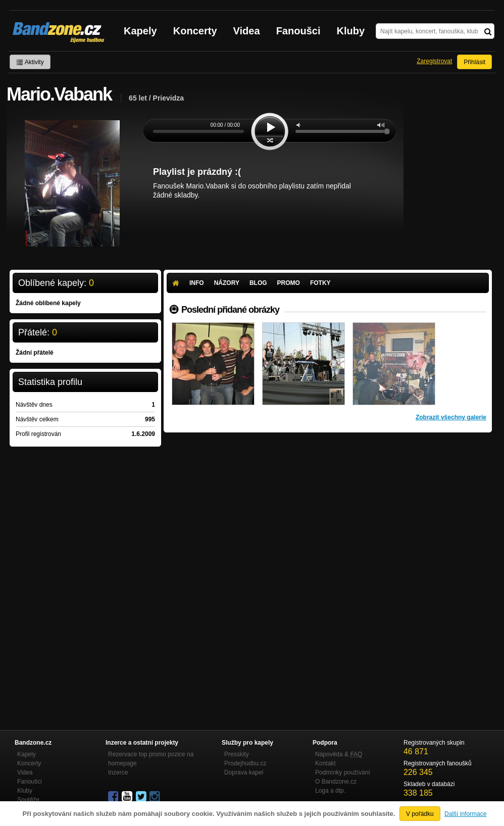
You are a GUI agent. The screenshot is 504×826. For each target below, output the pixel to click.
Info (197, 283)
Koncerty (195, 31)
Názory (227, 283)
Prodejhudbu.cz (245, 763)
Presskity (237, 754)
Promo (289, 283)
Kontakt (325, 763)
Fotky (320, 283)
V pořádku (420, 814)
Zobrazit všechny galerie (451, 417)
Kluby (351, 31)
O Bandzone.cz (336, 782)
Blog (258, 283)
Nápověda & (339, 754)
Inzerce (118, 772)
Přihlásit (474, 62)
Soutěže (28, 800)
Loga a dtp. (330, 791)
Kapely (140, 31)
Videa (247, 31)
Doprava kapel (244, 772)
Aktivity (30, 62)
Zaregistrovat (434, 61)
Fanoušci (298, 31)
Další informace (465, 814)
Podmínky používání (343, 772)
